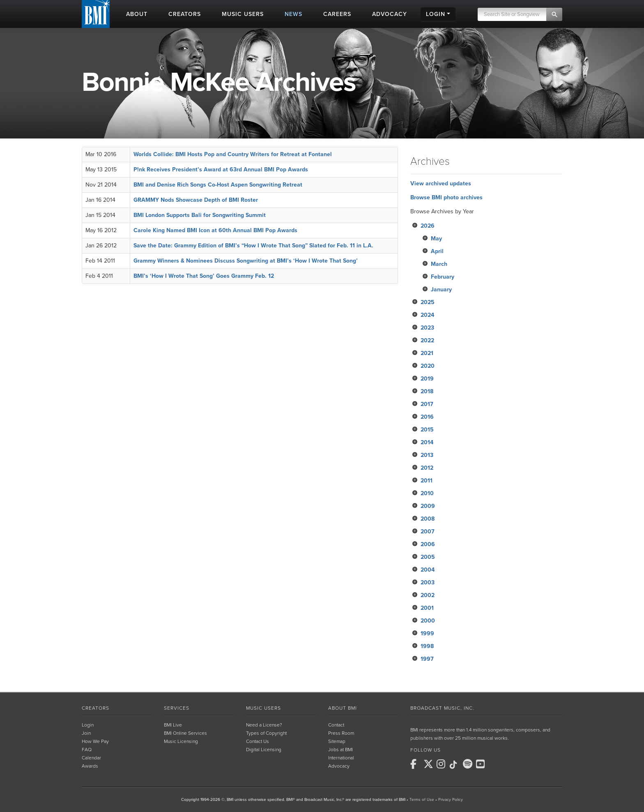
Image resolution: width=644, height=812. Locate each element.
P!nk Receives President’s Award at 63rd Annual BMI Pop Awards (221, 170)
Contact (336, 725)
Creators (95, 708)
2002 (428, 595)
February (443, 277)
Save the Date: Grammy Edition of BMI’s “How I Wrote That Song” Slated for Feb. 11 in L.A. (253, 246)
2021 (427, 353)
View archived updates (441, 183)
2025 (428, 302)
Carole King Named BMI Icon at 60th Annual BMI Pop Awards (215, 230)
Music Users (263, 708)
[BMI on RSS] (495, 764)
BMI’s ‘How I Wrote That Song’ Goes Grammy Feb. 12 (204, 276)
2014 (427, 442)
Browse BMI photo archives (446, 197)
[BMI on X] (429, 764)
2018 (427, 391)
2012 (427, 468)
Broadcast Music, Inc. (442, 708)
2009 (428, 506)
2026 (428, 226)
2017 (427, 404)
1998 (427, 646)
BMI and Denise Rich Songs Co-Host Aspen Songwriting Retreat (218, 185)
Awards (90, 766)
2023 (427, 328)
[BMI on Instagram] (442, 764)
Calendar (91, 758)
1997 (427, 659)
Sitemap (337, 741)
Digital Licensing (264, 750)
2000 (428, 621)
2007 (428, 532)
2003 (428, 582)
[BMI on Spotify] (469, 764)
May (436, 239)
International (341, 758)
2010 (427, 493)
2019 (427, 379)
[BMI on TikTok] (455, 765)
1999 (427, 633)
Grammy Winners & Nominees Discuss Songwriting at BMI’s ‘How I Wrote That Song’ (246, 261)
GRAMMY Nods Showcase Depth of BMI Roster (196, 200)
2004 (428, 570)
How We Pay (95, 741)
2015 (427, 430)
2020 (428, 366)
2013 (427, 455)
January (441, 290)
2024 (427, 315)
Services (177, 708)
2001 (427, 608)
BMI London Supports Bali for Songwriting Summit (200, 215)
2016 (427, 417)
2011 (427, 481)
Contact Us (258, 741)
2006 (428, 544)
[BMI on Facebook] (416, 764)
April (437, 251)
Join (86, 733)
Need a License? (264, 725)
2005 (428, 557)
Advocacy (339, 766)
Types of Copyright (266, 733)
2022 (427, 340)
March (439, 264)
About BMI (343, 708)
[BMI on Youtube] (482, 764)
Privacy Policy (451, 800)
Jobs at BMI (340, 750)
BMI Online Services (185, 733)
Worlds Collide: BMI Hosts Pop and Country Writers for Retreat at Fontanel (233, 154)
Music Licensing (181, 741)
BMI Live (173, 725)
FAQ (87, 750)
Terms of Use (422, 800)
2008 (428, 519)
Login (88, 725)
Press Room (341, 733)
